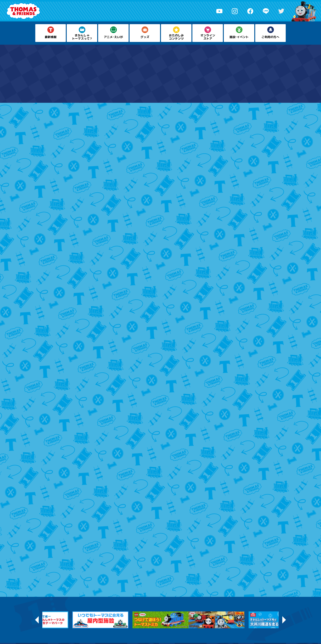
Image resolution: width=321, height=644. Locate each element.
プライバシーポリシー (150, 625)
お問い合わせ (176, 625)
